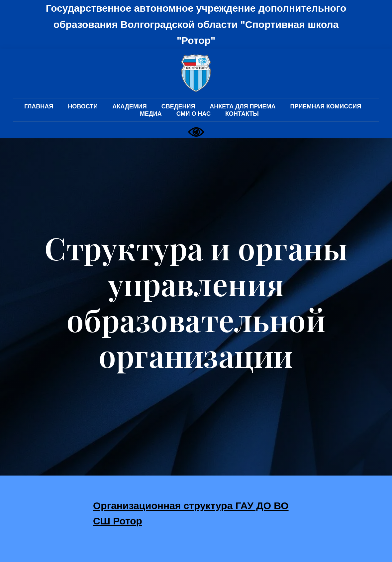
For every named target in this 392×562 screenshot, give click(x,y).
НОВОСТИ (83, 106)
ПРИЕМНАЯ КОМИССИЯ (326, 106)
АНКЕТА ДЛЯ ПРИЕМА (243, 106)
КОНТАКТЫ (242, 114)
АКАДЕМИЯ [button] (129, 106)
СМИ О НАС (194, 114)
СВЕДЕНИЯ (178, 106)
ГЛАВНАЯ (39, 106)
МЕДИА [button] (151, 114)
